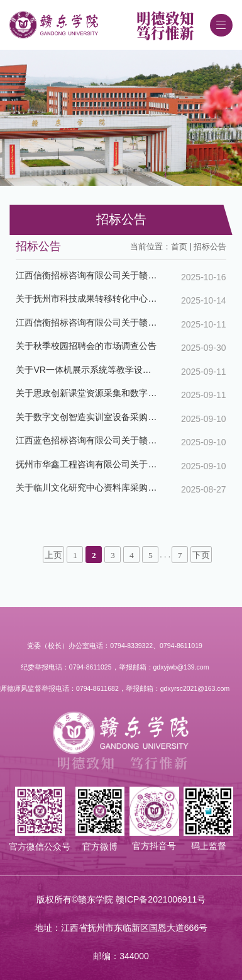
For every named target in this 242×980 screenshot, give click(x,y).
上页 (53, 555)
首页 (179, 247)
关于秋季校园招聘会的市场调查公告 (86, 346)
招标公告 (210, 247)
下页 (201, 555)
